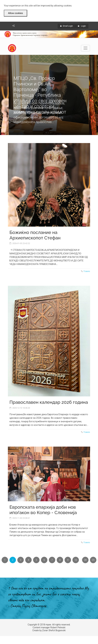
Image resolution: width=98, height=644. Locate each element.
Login (82, 26)
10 (76, 560)
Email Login (67, 26)
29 (93, 560)
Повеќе (87, 271)
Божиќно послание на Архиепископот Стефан (35, 235)
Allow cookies (16, 13)
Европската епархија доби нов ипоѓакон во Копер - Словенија (43, 510)
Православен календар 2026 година (49, 402)
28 (85, 560)
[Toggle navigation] (85, 48)
